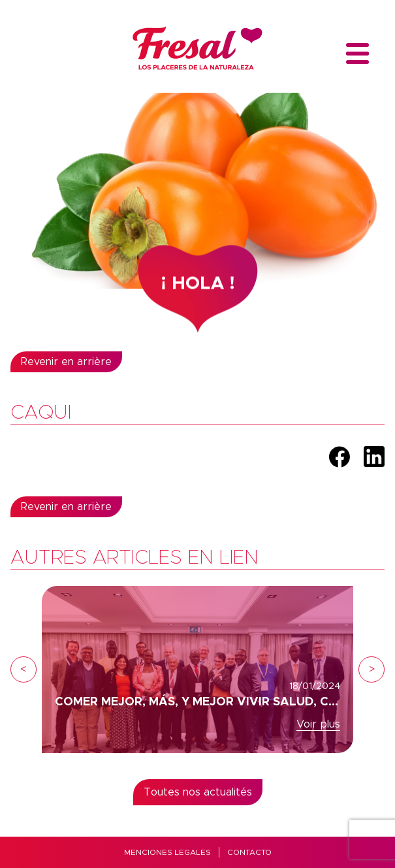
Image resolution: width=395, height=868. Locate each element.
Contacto (249, 852)
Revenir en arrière (66, 362)
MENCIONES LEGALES (167, 852)
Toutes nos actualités (198, 792)
